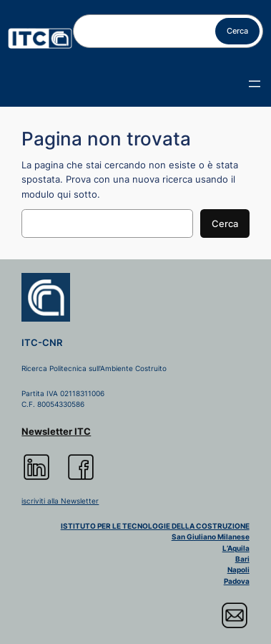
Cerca (237, 31)
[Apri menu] (255, 84)
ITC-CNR (42, 342)
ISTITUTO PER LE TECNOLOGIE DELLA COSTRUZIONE (155, 526)
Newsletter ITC (56, 431)
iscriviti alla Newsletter (60, 501)
